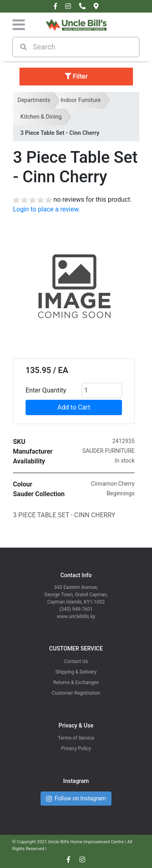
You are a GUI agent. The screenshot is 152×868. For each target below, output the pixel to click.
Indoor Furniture (80, 100)
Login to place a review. (47, 209)
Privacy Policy (76, 749)
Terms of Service (76, 738)
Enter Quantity (46, 390)
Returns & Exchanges (76, 682)
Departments (34, 100)
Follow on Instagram (76, 799)
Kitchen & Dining (41, 117)
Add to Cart (74, 407)
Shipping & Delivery (76, 672)
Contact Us (76, 661)
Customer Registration (76, 693)
